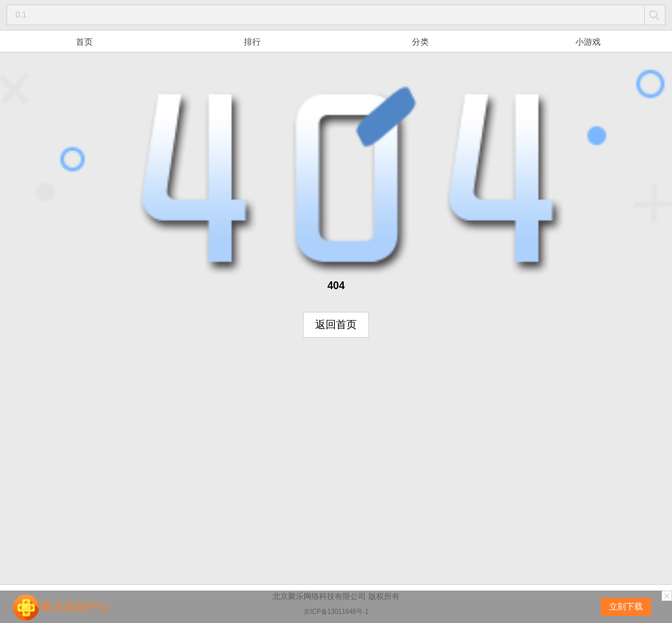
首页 (84, 42)
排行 (252, 42)
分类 (420, 42)
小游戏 (588, 42)
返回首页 (336, 324)
